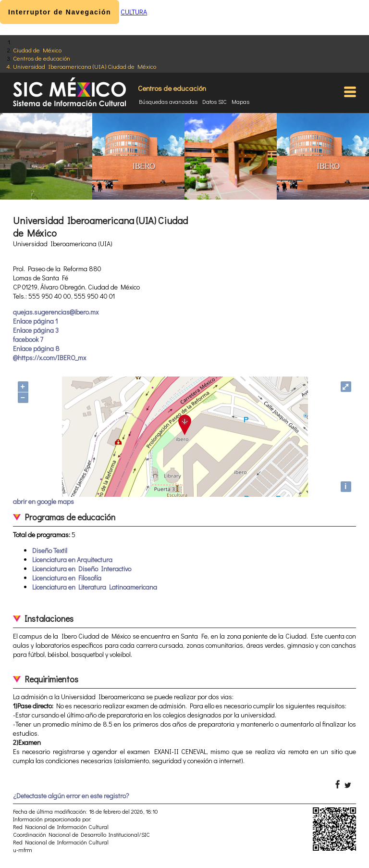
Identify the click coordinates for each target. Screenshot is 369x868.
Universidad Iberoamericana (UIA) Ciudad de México (85, 66)
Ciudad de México (37, 50)
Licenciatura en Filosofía (67, 578)
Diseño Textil (50, 550)
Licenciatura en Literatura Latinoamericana (95, 587)
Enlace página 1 (35, 321)
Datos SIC (215, 101)
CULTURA (134, 12)
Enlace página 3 (36, 330)
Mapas (240, 101)
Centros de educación (42, 58)
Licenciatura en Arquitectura (72, 560)
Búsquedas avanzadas (168, 101)
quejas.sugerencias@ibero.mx (56, 312)
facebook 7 (28, 339)
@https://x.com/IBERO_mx (49, 358)
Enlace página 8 (36, 348)
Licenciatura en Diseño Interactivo (82, 569)
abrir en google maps (43, 501)
